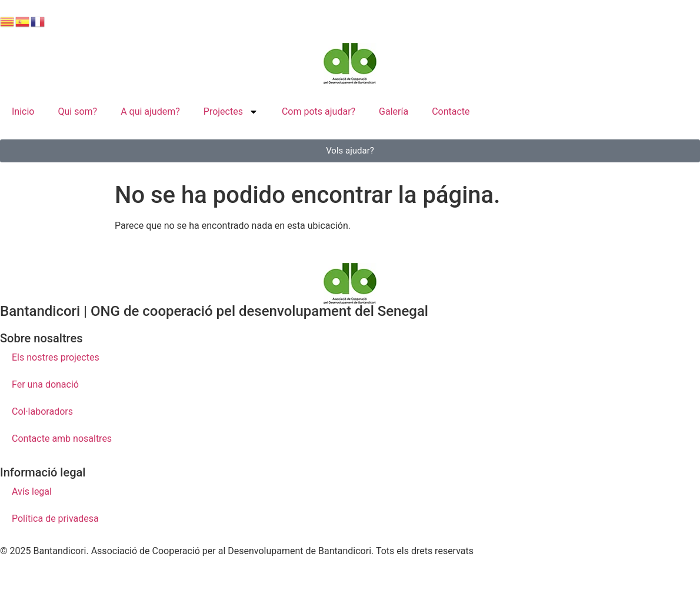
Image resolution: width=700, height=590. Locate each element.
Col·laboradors (42, 411)
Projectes (231, 112)
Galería (394, 111)
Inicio (23, 111)
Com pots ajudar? (319, 111)
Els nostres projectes (56, 357)
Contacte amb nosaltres (62, 439)
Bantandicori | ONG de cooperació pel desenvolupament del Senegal (214, 311)
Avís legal (32, 491)
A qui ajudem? (150, 111)
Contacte (451, 111)
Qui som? (77, 111)
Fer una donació (45, 384)
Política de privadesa (55, 519)
